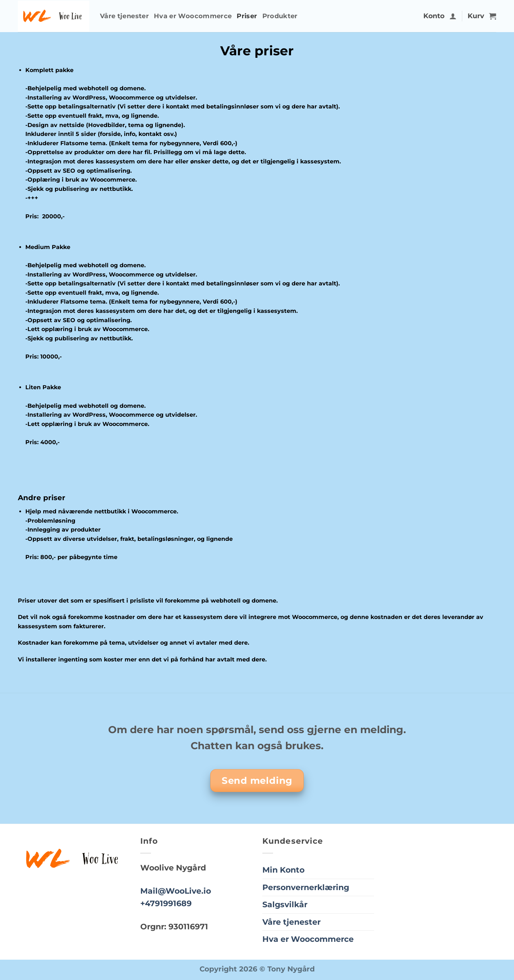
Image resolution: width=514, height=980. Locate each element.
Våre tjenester (124, 16)
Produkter (280, 16)
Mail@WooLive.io (176, 891)
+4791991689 (166, 903)
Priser (247, 16)
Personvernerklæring (306, 887)
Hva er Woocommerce (193, 16)
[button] (453, 16)
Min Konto (283, 870)
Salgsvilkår (285, 904)
